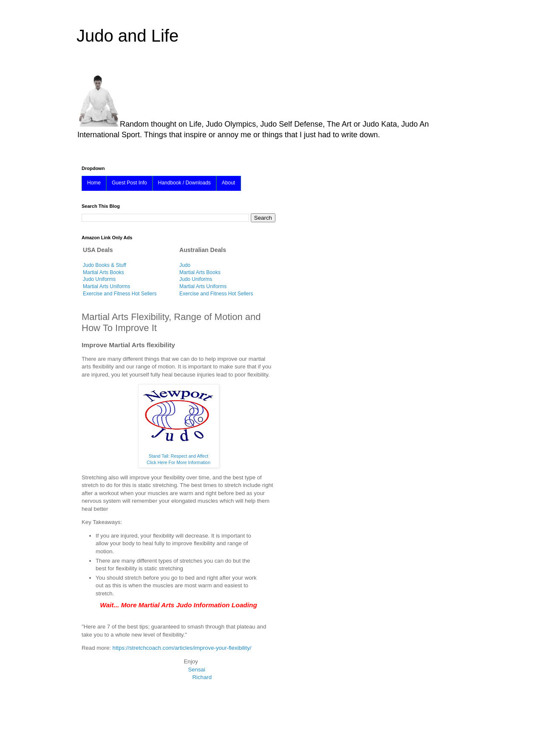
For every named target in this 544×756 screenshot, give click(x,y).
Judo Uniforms (99, 279)
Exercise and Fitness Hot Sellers (120, 294)
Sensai (197, 670)
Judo (185, 265)
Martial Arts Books (103, 272)
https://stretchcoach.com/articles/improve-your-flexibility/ (182, 648)
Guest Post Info (129, 183)
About (228, 183)
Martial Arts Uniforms (106, 286)
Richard (202, 677)
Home (94, 183)
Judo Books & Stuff (105, 265)
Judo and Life (127, 36)
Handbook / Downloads (184, 183)
